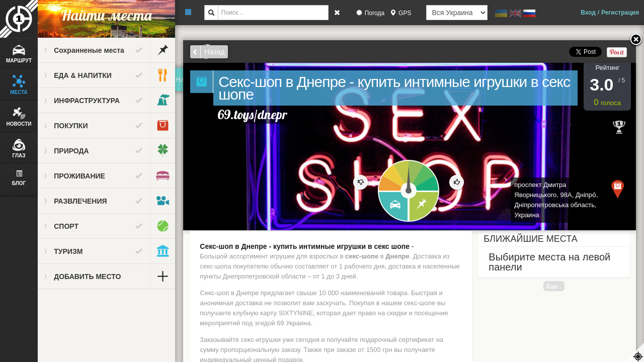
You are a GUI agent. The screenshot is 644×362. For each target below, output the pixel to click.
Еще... (554, 286)
